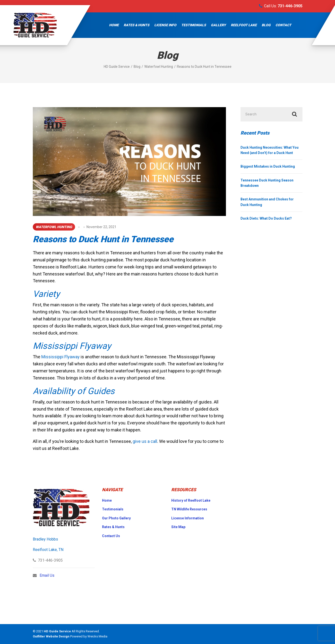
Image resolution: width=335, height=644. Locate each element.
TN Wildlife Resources (189, 509)
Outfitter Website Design (51, 636)
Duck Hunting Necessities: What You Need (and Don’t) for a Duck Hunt (270, 150)
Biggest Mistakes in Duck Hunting (268, 167)
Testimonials (194, 25)
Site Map (178, 527)
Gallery (218, 25)
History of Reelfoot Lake (191, 500)
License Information (188, 518)
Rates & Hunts (137, 25)
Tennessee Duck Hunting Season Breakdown (267, 183)
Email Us (47, 575)
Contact (283, 25)
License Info (165, 25)
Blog (266, 25)
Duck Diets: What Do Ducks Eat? (266, 219)
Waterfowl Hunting (54, 227)
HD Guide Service (57, 631)
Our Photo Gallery (116, 518)
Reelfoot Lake (244, 25)
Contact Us (111, 536)
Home (114, 25)
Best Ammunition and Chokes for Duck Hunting (267, 202)
